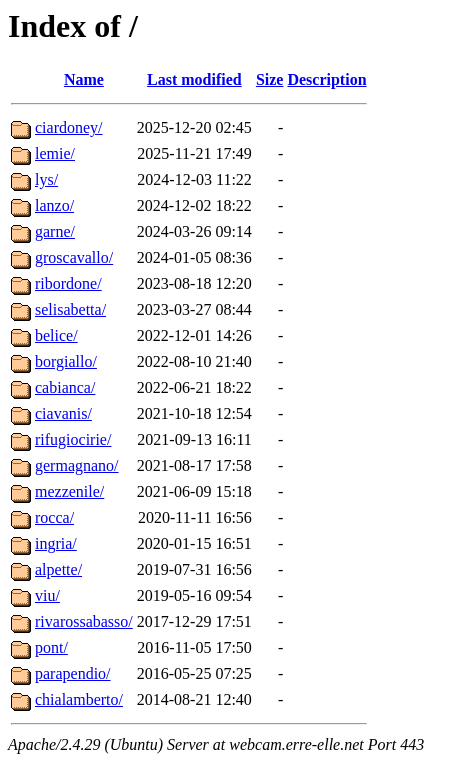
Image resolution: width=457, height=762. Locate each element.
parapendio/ (73, 673)
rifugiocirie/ (73, 439)
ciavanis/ (63, 413)
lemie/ (55, 153)
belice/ (56, 335)
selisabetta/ (70, 309)
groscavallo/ (74, 257)
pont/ (51, 647)
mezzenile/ (69, 491)
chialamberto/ (79, 699)
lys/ (46, 179)
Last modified (194, 79)
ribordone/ (68, 283)
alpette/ (58, 569)
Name (84, 79)
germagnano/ (77, 465)
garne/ (55, 231)
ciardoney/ (69, 127)
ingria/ (56, 543)
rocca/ (54, 517)
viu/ (47, 595)
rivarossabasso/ (84, 621)
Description (326, 79)
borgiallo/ (66, 361)
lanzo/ (54, 205)
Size (270, 79)
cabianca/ (65, 387)
